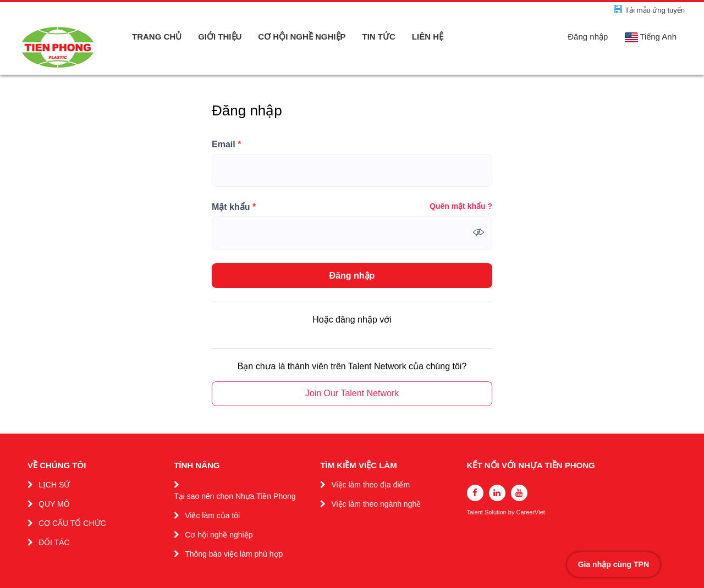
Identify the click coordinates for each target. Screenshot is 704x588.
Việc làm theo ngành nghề (376, 504)
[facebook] (475, 493)
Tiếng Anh (650, 37)
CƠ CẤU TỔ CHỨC (72, 523)
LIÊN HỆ (428, 37)
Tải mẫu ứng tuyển (655, 10)
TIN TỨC (379, 37)
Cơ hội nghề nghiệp (219, 535)
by (512, 512)
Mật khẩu (234, 207)
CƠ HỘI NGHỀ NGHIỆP (302, 37)
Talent (476, 512)
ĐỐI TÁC (54, 542)
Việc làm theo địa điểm (370, 485)
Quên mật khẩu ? (461, 206)
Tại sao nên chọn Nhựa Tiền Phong (235, 496)
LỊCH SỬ (54, 485)
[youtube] (519, 493)
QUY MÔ (54, 504)
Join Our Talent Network (352, 393)
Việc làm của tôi (212, 515)
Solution (496, 512)
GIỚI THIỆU (220, 37)
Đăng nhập (588, 37)
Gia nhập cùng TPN (614, 564)
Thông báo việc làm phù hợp (234, 554)
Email (226, 145)
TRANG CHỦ (157, 37)
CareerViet (530, 512)
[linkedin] (497, 493)
